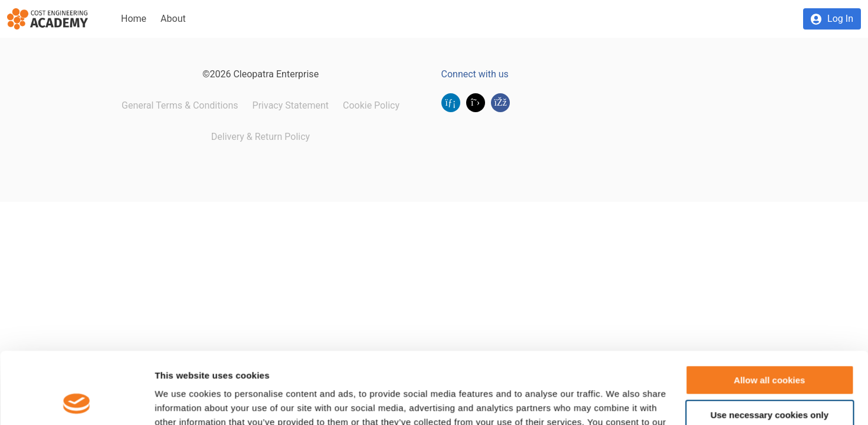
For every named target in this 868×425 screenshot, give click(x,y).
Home (134, 19)
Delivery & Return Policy (261, 137)
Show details (182, 402)
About (173, 19)
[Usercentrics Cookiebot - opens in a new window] (76, 402)
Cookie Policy (371, 105)
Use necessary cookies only (769, 347)
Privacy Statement (291, 105)
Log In (840, 19)
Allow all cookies (770, 313)
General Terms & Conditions (180, 105)
